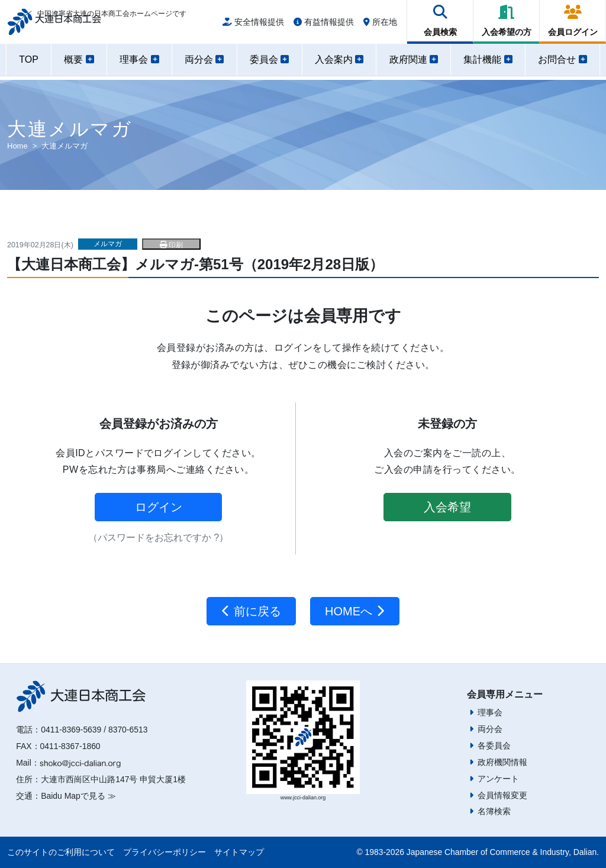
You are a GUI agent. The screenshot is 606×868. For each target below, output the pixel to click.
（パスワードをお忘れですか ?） (158, 538)
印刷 (171, 245)
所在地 (380, 25)
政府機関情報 (502, 762)
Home (17, 146)
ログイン (159, 507)
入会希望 (447, 507)
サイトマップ (239, 852)
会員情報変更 (502, 795)
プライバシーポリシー (165, 852)
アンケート (498, 779)
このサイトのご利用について (61, 852)
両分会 (490, 729)
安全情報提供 (253, 25)
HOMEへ (355, 611)
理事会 (490, 712)
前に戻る (251, 611)
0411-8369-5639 (71, 730)
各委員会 (494, 746)
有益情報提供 (324, 25)
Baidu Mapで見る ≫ (78, 796)
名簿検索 (494, 811)
